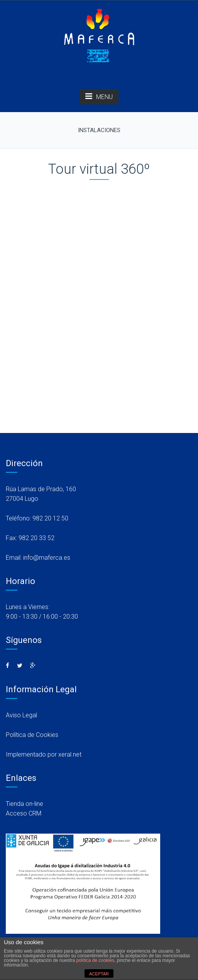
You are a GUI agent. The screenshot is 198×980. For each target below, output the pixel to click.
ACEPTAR (99, 974)
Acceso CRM (24, 813)
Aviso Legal (21, 715)
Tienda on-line (25, 804)
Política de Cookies (32, 735)
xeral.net (70, 754)
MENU (99, 96)
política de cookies (95, 960)
